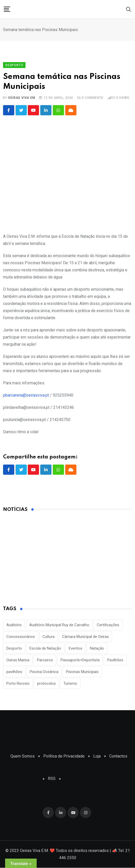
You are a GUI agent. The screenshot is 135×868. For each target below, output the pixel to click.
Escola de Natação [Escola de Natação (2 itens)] (45, 649)
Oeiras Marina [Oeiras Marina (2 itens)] (18, 660)
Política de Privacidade (64, 756)
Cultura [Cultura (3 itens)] (49, 637)
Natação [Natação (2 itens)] (97, 649)
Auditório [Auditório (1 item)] (14, 625)
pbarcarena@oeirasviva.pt (26, 395)
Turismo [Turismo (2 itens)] (70, 684)
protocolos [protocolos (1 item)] (46, 684)
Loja (97, 756)
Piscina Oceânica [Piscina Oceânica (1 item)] (44, 672)
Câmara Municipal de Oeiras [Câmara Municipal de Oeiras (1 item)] (85, 637)
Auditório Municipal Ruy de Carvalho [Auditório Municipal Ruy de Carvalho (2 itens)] (59, 625)
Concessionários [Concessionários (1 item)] (21, 637)
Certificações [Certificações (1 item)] (108, 625)
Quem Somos (23, 756)
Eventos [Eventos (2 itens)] (76, 649)
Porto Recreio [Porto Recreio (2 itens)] (18, 684)
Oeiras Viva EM (21, 98)
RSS (52, 779)
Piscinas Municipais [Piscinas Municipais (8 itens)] (82, 672)
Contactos (118, 756)
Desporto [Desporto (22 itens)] (14, 649)
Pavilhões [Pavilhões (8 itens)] (115, 660)
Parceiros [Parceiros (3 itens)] (45, 660)
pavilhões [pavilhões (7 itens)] (14, 672)
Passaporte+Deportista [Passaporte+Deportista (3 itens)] (80, 660)
